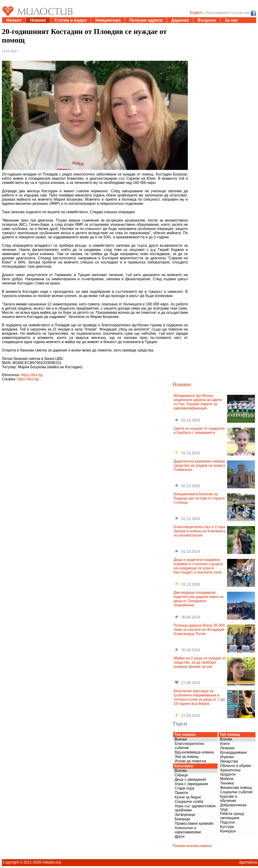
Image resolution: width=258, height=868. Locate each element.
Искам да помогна (190, 761)
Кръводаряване (233, 752)
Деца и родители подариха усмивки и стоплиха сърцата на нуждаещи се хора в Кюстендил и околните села (198, 566)
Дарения (180, 20)
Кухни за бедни (188, 797)
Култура (227, 827)
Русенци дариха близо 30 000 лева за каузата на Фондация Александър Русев (199, 630)
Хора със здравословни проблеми (195, 808)
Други (179, 836)
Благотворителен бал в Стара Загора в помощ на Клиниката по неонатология (200, 531)
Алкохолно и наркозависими (188, 830)
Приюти (181, 793)
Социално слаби (189, 802)
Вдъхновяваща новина (194, 752)
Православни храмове (194, 823)
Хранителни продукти (230, 772)
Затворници (185, 815)
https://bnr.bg (32, 375)
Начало (14, 20)
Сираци (181, 775)
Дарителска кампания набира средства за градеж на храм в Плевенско (199, 465)
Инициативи (108, 20)
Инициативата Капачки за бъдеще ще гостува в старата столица (199, 498)
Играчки (227, 757)
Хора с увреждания (191, 784)
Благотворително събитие (189, 746)
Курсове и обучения (228, 799)
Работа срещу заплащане (232, 816)
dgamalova (248, 862)
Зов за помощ (187, 757)
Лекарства (229, 761)
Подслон (227, 822)
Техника (227, 783)
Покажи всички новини (192, 846)
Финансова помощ (236, 788)
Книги (225, 744)
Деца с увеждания (190, 779)
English (196, 13)
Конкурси (228, 831)
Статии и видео (70, 20)
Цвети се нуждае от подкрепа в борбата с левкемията (199, 431)
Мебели (227, 779)
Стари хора (184, 788)
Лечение (227, 748)
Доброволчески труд (233, 807)
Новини (38, 20)
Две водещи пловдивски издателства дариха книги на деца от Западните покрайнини (199, 599)
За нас (231, 20)
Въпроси (207, 20)
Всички (181, 739)
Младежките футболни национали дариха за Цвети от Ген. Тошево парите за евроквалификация (198, 402)
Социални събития (236, 792)
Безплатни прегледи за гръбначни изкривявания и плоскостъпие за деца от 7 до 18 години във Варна (199, 697)
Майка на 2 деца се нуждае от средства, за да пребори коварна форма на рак (200, 662)
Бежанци (182, 819)
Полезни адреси (146, 20)
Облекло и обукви (235, 766)
